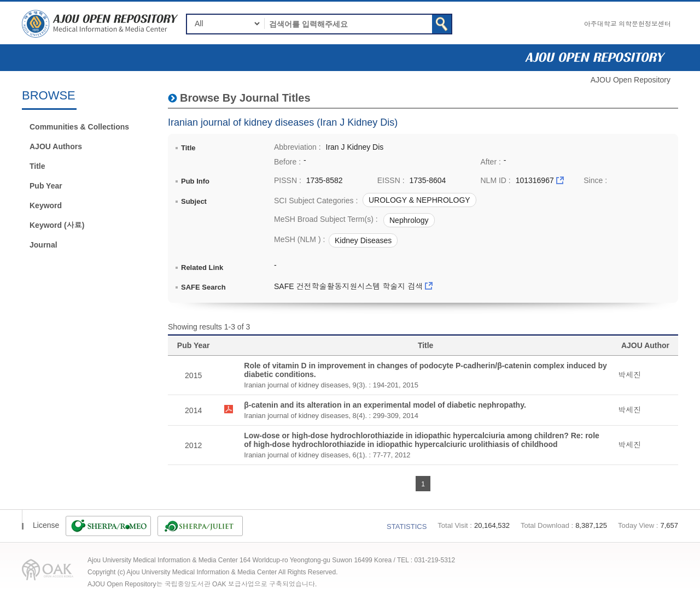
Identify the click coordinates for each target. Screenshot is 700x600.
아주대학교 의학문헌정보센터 (628, 24)
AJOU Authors (56, 146)
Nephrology (409, 220)
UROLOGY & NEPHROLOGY (419, 200)
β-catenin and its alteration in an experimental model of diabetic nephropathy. (385, 405)
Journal (43, 245)
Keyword (46, 205)
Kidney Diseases (363, 240)
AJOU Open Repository (631, 80)
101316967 (535, 180)
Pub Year (46, 186)
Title (37, 166)
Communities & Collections (79, 127)
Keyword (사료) (57, 225)
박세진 (629, 375)
